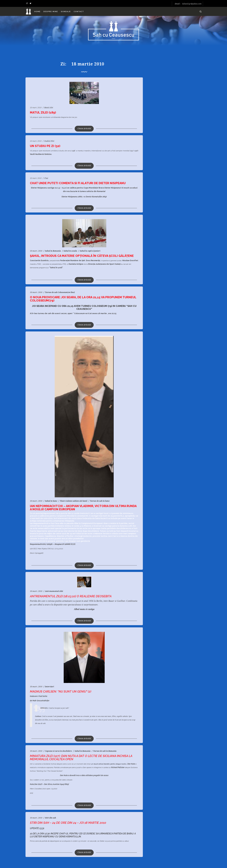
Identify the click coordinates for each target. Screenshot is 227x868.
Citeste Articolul (84, 129)
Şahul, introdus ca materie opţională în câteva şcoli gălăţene (82, 256)
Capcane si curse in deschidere (58, 751)
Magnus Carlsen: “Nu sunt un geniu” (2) (61, 692)
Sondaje (66, 12)
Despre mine (51, 12)
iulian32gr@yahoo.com (192, 4)
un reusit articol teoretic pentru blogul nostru (109, 764)
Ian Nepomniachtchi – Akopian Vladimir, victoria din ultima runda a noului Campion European (83, 508)
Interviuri (49, 687)
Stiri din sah (50, 818)
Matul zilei (49, 108)
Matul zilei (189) (43, 112)
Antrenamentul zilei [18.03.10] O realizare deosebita (71, 596)
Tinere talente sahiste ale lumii (74, 501)
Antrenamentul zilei (54, 591)
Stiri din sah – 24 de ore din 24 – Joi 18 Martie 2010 (68, 823)
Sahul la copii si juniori (90, 251)
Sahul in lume (51, 501)
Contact (79, 12)
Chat (46, 178)
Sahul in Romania (53, 251)
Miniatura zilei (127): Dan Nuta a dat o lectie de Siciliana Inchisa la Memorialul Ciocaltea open (81, 758)
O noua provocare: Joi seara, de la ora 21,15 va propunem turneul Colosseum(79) (83, 299)
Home (37, 12)
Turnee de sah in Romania (105, 751)
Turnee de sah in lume (100, 501)
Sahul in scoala (70, 251)
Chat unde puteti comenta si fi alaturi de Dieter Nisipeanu (78, 183)
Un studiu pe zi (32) (45, 146)
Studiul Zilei (49, 141)
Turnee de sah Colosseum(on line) (60, 292)
